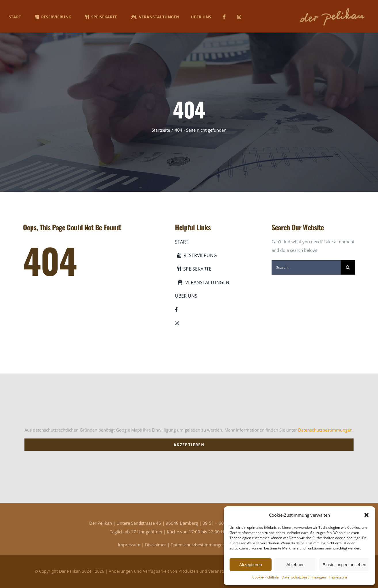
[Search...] (306, 267)
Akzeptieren (250, 565)
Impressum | (131, 545)
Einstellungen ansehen (344, 565)
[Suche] (348, 267)
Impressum (338, 577)
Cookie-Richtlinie (266, 577)
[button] (366, 515)
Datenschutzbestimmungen (304, 577)
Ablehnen (295, 565)
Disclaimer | (158, 545)
